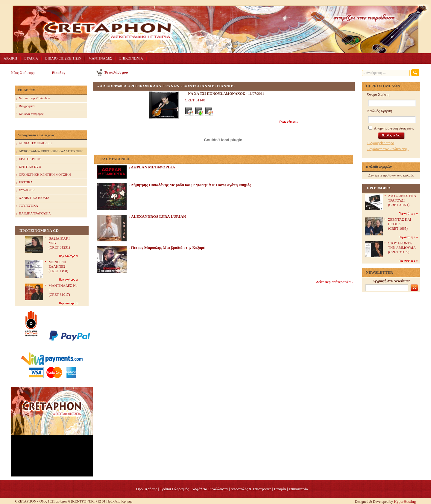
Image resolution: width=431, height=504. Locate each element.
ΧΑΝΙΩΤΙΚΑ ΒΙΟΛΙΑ (33, 198)
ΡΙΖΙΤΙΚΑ (24, 183)
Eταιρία (280, 489)
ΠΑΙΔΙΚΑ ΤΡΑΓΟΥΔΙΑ (34, 214)
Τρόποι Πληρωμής (174, 489)
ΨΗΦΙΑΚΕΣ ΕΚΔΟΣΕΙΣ (34, 143)
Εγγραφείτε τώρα (381, 143)
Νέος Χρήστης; (23, 73)
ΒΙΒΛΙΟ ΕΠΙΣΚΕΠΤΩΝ (63, 58)
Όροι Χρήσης (147, 489)
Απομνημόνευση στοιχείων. (391, 128)
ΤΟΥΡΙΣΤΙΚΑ (27, 206)
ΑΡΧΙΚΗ (10, 58)
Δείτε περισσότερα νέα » (335, 282)
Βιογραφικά (25, 106)
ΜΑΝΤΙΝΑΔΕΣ (100, 58)
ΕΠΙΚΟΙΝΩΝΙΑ (131, 58)
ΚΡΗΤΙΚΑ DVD (29, 167)
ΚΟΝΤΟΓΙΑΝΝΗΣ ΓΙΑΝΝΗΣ (209, 86)
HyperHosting (405, 501)
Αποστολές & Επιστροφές (251, 489)
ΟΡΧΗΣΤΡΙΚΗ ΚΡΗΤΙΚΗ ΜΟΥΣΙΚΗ (44, 175)
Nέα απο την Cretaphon (33, 99)
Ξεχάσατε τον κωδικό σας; (388, 149)
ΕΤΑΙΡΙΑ (31, 58)
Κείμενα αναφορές (30, 114)
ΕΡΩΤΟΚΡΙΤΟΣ (29, 159)
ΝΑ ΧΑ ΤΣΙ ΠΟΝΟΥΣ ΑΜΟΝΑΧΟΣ (216, 94)
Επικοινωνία (299, 489)
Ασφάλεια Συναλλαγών (210, 489)
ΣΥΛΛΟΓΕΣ (26, 190)
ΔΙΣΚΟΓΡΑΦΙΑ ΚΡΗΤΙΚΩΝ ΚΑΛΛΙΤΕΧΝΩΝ (49, 151)
